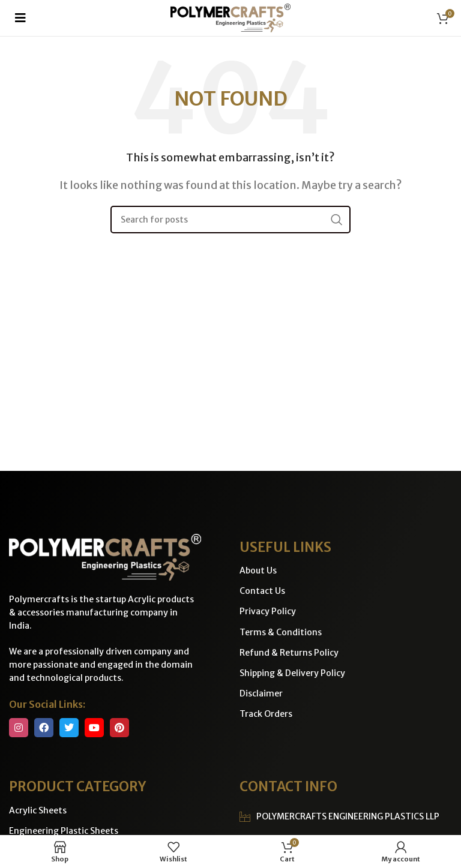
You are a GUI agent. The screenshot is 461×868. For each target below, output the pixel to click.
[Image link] (105, 556)
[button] (20, 18)
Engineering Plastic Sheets (64, 831)
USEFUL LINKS (285, 547)
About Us (258, 570)
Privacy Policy (268, 611)
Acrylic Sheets (38, 810)
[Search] (230, 220)
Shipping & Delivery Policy (292, 673)
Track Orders (266, 714)
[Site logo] (230, 17)
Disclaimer (261, 693)
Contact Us (262, 591)
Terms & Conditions (281, 632)
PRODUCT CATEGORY (77, 786)
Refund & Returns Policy (289, 653)
